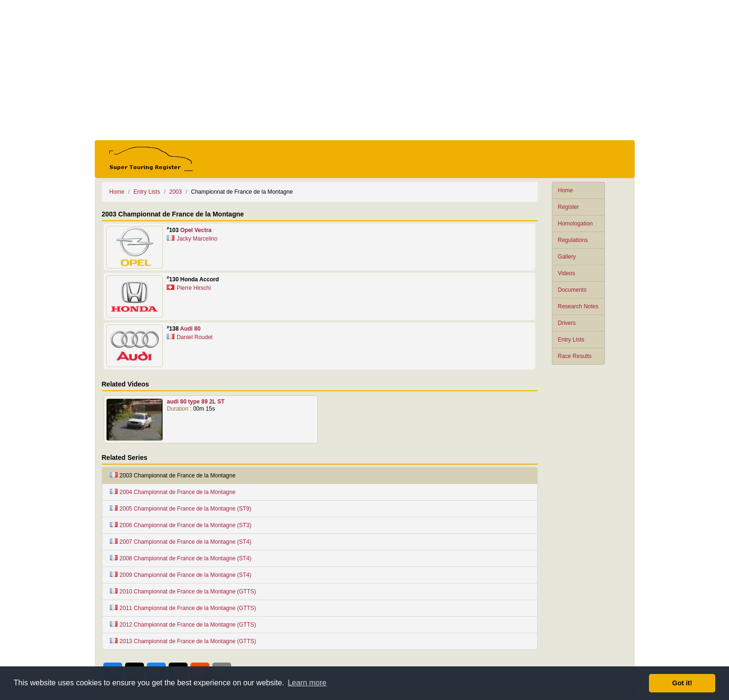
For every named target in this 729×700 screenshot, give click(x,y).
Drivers (567, 323)
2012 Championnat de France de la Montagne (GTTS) (183, 625)
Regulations (573, 240)
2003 (175, 192)
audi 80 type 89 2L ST (196, 402)
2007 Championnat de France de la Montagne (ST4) (181, 542)
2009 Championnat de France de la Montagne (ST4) (181, 575)
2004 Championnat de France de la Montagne (173, 492)
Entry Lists (571, 340)
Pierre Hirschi (194, 288)
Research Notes (578, 306)
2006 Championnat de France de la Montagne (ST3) (181, 525)
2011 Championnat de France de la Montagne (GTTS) (183, 608)
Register (569, 207)
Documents (572, 290)
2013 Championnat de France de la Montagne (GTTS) (183, 641)
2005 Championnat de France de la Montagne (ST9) (181, 509)
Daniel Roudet (195, 337)
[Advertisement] (365, 70)
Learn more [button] (307, 683)
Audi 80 (190, 329)
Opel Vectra (196, 230)
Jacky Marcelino (197, 239)
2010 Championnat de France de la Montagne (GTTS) (183, 592)
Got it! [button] (682, 683)
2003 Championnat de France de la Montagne (173, 476)
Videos (567, 273)
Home (566, 190)
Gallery (567, 257)
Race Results (575, 356)
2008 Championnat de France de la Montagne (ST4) (181, 558)
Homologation (576, 224)
